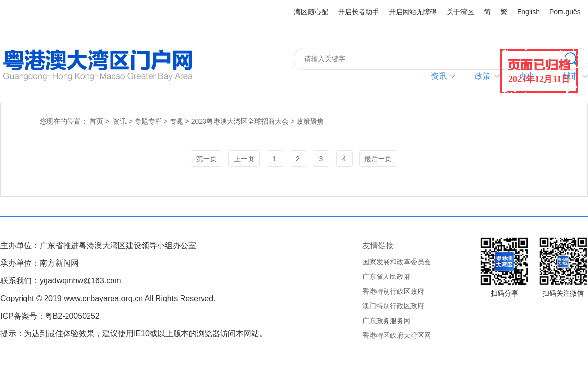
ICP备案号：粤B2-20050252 (50, 316)
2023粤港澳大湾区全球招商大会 (240, 121)
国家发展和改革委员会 (397, 262)
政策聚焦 (310, 121)
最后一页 (378, 159)
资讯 (439, 76)
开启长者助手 (359, 12)
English (528, 12)
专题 (177, 121)
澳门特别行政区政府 (393, 306)
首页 (96, 121)
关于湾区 (460, 12)
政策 (483, 76)
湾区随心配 (311, 12)
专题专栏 (148, 121)
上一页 (244, 159)
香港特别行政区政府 (393, 291)
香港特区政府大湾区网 (397, 335)
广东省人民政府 (386, 277)
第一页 (206, 159)
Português (565, 12)
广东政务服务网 (386, 321)
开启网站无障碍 (413, 12)
